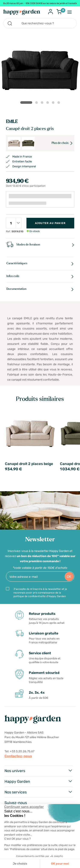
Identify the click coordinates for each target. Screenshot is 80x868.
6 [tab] (60, 103)
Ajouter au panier (50, 223)
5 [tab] (54, 103)
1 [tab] (26, 103)
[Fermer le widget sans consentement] (24, 807)
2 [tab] (37, 103)
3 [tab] (43, 103)
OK (69, 577)
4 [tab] (48, 103)
